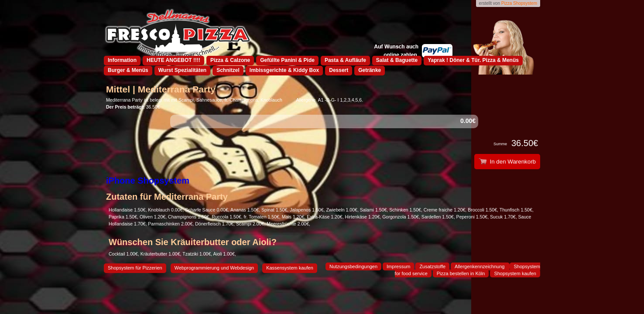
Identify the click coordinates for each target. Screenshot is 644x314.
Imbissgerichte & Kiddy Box (284, 70)
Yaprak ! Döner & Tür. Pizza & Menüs (473, 60)
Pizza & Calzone (230, 60)
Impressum (398, 266)
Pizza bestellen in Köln (461, 273)
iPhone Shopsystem (148, 181)
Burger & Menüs (128, 70)
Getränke (370, 70)
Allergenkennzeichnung (480, 266)
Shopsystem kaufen (515, 273)
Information (122, 60)
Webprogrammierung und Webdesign (214, 268)
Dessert (339, 70)
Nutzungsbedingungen (353, 266)
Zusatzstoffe (432, 266)
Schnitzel (228, 70)
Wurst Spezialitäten (182, 70)
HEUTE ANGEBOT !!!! (173, 60)
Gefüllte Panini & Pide (287, 60)
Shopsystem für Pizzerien (135, 268)
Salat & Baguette (397, 60)
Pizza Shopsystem (519, 3)
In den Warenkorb (507, 162)
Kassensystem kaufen (290, 268)
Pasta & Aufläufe (345, 60)
